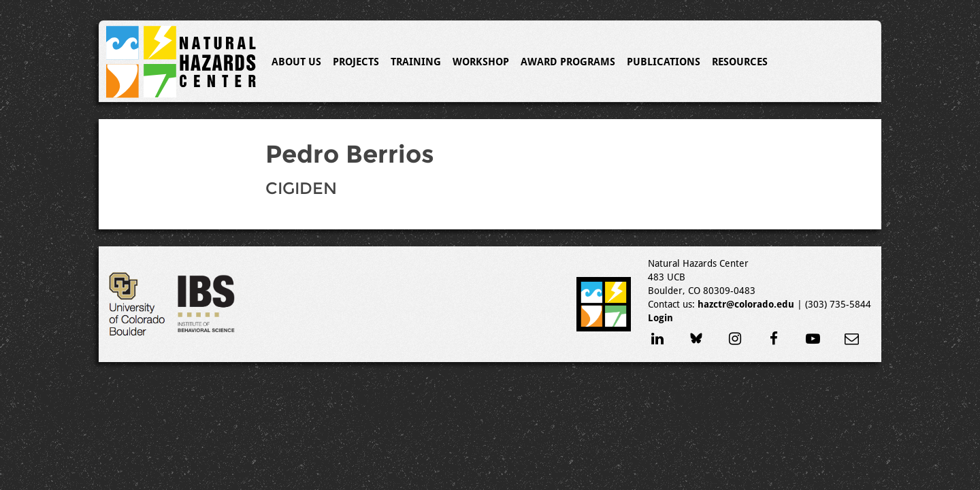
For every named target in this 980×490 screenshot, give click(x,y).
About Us (296, 62)
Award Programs (568, 62)
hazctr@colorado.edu (746, 304)
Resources (740, 62)
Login (660, 318)
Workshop (481, 62)
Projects (356, 62)
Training (416, 62)
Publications (664, 62)
